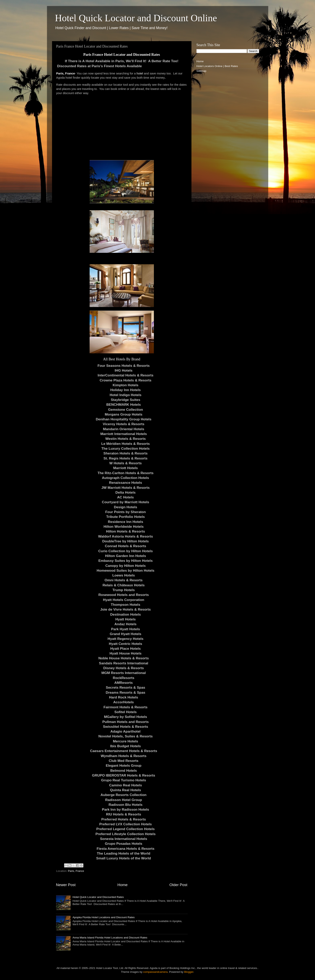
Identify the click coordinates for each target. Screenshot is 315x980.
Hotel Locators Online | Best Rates (217, 66)
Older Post (178, 885)
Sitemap (201, 71)
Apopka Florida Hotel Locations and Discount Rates (104, 917)
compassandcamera (155, 972)
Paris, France (66, 73)
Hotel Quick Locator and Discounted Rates (98, 897)
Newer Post (66, 885)
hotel (140, 73)
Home (123, 885)
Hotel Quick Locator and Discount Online (136, 18)
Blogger (189, 972)
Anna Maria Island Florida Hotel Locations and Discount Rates (110, 938)
